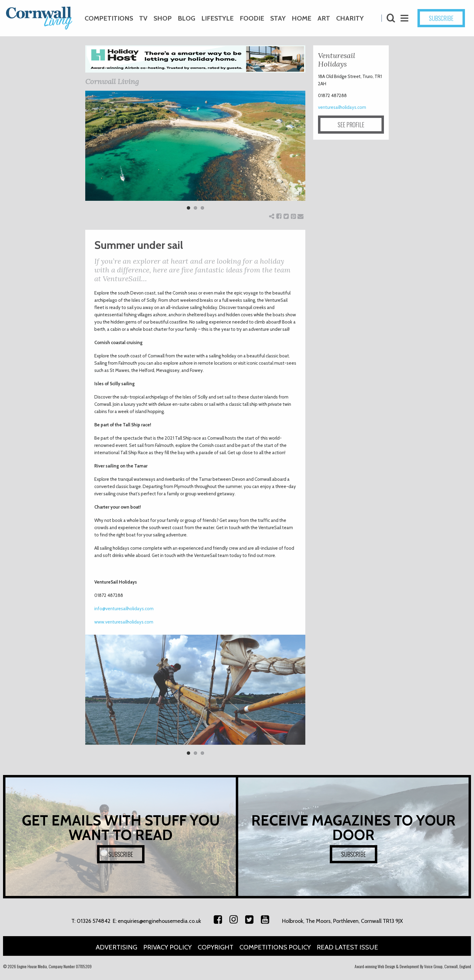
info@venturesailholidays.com (124, 609)
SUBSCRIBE (441, 18)
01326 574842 (94, 921)
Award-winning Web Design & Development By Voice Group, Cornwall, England (413, 966)
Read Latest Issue (347, 947)
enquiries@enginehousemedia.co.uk (159, 921)
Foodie (252, 18)
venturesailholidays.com (342, 107)
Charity (350, 18)
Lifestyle (218, 18)
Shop (163, 18)
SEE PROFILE (351, 125)
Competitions (109, 18)
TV (143, 18)
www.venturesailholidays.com (124, 622)
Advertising (117, 947)
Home (302, 18)
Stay (278, 18)
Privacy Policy (167, 947)
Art (324, 18)
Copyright (216, 947)
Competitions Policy (275, 947)
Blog (187, 18)
